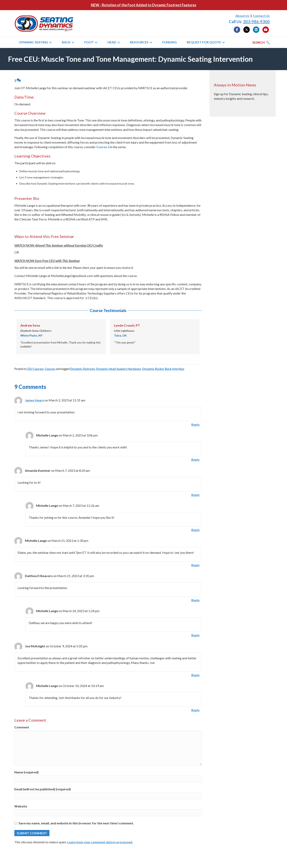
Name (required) (27, 772)
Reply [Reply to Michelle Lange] (196, 459)
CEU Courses (35, 369)
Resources (139, 42)
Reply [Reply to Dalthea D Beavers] (196, 600)
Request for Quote (204, 42)
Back (66, 42)
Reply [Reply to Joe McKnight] (196, 675)
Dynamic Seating (34, 42)
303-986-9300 (256, 22)
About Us (242, 16)
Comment (22, 727)
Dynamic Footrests (83, 369)
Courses (50, 369)
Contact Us (261, 16)
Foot (89, 42)
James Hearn (34, 400)
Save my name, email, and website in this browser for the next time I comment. (76, 823)
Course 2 (103, 147)
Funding (170, 42)
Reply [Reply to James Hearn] (196, 424)
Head (112, 42)
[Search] (261, 42)
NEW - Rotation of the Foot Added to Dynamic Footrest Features (144, 5)
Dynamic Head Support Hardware (119, 369)
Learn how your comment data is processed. (100, 842)
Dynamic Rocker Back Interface (163, 369)
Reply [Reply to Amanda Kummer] (196, 495)
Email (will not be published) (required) (43, 789)
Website (21, 806)
